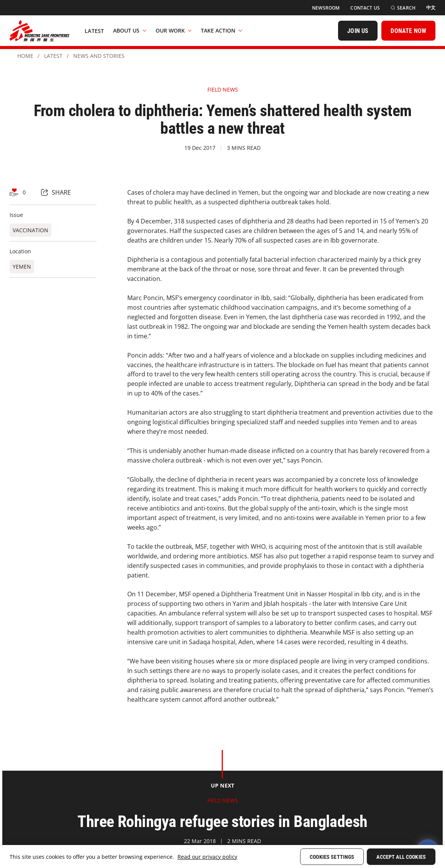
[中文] (431, 8)
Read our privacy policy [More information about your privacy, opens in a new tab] (207, 857)
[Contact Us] (365, 8)
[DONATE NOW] (408, 31)
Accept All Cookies (401, 857)
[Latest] (94, 31)
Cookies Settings (332, 857)
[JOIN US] (358, 31)
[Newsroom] (326, 8)
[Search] (403, 8)
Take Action (222, 30)
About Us (130, 30)
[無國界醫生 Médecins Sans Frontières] (39, 31)
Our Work (174, 30)
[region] (222, 857)
